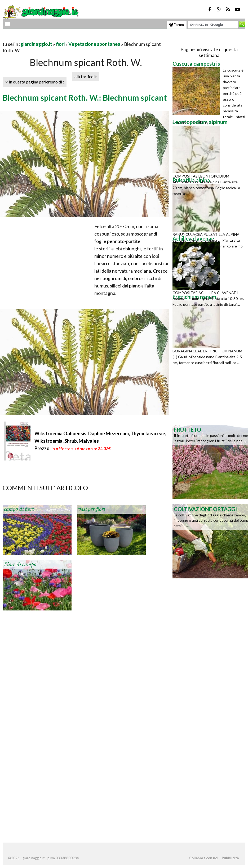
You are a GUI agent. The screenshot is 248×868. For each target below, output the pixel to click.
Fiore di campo (20, 565)
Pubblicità (230, 858)
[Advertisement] (65, 37)
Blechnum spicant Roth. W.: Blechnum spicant (85, 98)
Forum (177, 25)
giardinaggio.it (36, 44)
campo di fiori (19, 509)
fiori (60, 44)
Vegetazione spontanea (94, 44)
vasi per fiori (92, 509)
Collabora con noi (204, 858)
